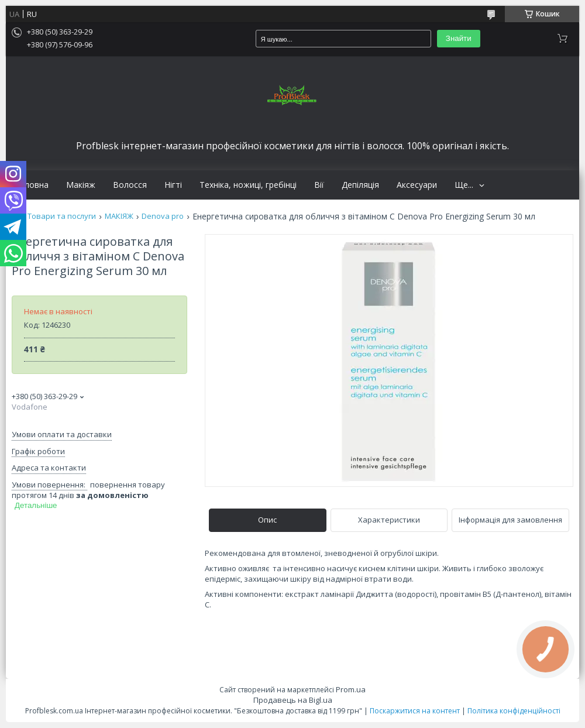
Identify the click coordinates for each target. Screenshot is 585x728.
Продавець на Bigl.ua (293, 700)
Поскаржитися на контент (415, 711)
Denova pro (163, 216)
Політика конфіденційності (514, 711)
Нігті (173, 185)
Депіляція (360, 185)
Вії (319, 185)
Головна (32, 185)
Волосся (130, 185)
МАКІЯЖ (119, 216)
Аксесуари (417, 185)
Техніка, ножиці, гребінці (248, 185)
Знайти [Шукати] (459, 38)
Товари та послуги (62, 216)
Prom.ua (351, 689)
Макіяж (81, 185)
